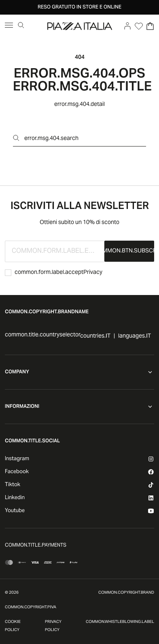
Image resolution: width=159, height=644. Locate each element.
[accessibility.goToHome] (80, 26)
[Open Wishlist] (139, 26)
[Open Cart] (150, 26)
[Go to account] (127, 26)
